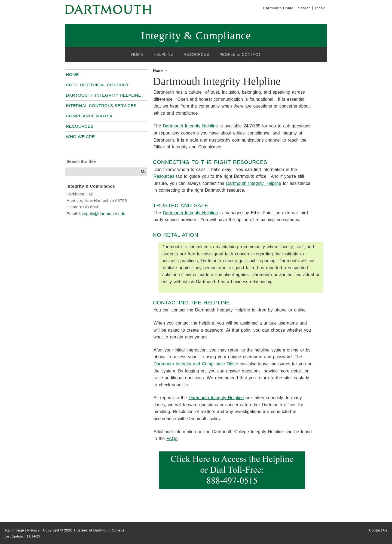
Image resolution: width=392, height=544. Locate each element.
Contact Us (378, 530)
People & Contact (240, 54)
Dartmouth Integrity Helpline (103, 95)
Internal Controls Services (101, 106)
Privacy (33, 530)
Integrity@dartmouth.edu (102, 214)
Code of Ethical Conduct (97, 85)
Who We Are (80, 137)
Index (320, 8)
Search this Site (81, 161)
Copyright (51, 530)
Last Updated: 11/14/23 (22, 536)
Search (304, 8)
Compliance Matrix (89, 116)
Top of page (14, 530)
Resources (196, 54)
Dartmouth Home (278, 8)
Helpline (163, 54)
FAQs (172, 438)
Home (137, 54)
